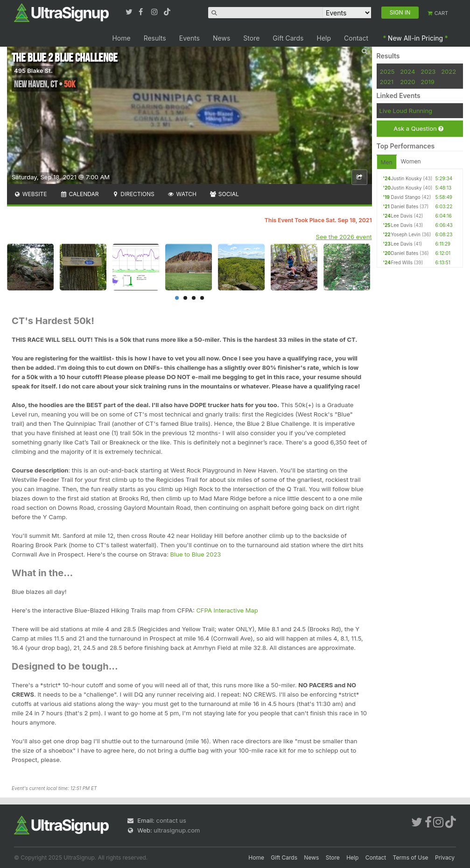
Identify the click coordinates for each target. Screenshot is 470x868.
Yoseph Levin (406, 234)
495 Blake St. (33, 71)
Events (189, 38)
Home (121, 38)
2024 (407, 71)
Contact (356, 38)
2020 (407, 82)
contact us (171, 820)
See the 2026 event (344, 237)
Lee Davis (402, 216)
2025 (387, 71)
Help (324, 38)
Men (387, 162)
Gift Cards (288, 38)
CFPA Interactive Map (227, 610)
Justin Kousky (407, 178)
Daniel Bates (405, 206)
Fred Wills (402, 262)
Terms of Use (411, 857)
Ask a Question (418, 129)
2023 (428, 71)
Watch (182, 194)
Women (411, 161)
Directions (133, 194)
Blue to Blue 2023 (196, 554)
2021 (387, 82)
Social (224, 194)
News (221, 38)
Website (30, 194)
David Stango (406, 197)
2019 (427, 82)
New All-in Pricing (415, 38)
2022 (449, 71)
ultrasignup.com (177, 830)
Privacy (445, 857)
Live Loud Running (406, 111)
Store (251, 38)
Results (155, 38)
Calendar (80, 194)
